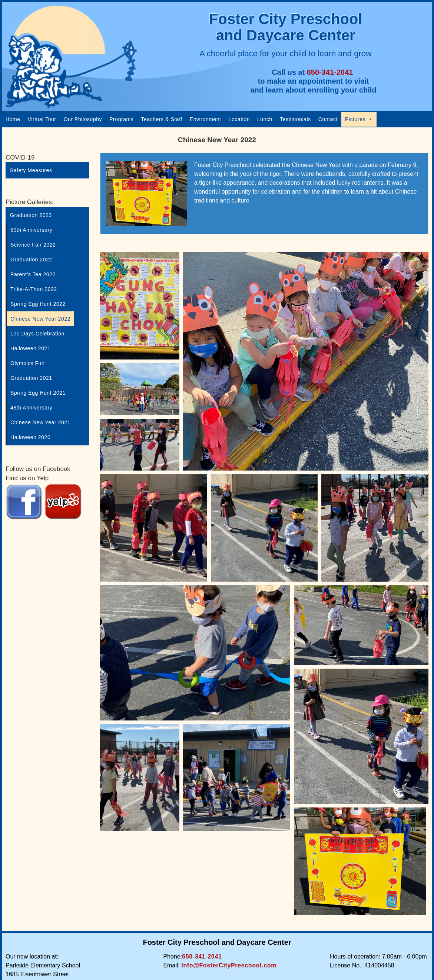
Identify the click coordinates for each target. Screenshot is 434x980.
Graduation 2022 (31, 260)
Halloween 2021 (30, 348)
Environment (206, 119)
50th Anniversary (31, 230)
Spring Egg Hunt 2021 (38, 393)
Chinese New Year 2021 (40, 422)
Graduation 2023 (31, 215)
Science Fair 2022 (33, 245)
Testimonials (295, 119)
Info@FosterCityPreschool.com (229, 965)
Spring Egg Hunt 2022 (38, 304)
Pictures (359, 119)
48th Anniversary (31, 408)
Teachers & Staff (161, 119)
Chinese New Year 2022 (40, 319)
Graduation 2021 (31, 378)
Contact (328, 119)
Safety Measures (31, 170)
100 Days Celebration (37, 334)
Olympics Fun (27, 363)
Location (239, 119)
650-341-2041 (330, 72)
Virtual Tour (42, 119)
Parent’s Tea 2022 (33, 274)
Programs (121, 119)
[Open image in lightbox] (140, 306)
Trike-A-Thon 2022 (34, 289)
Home (13, 119)
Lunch (265, 119)
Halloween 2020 (30, 437)
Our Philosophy (83, 119)
